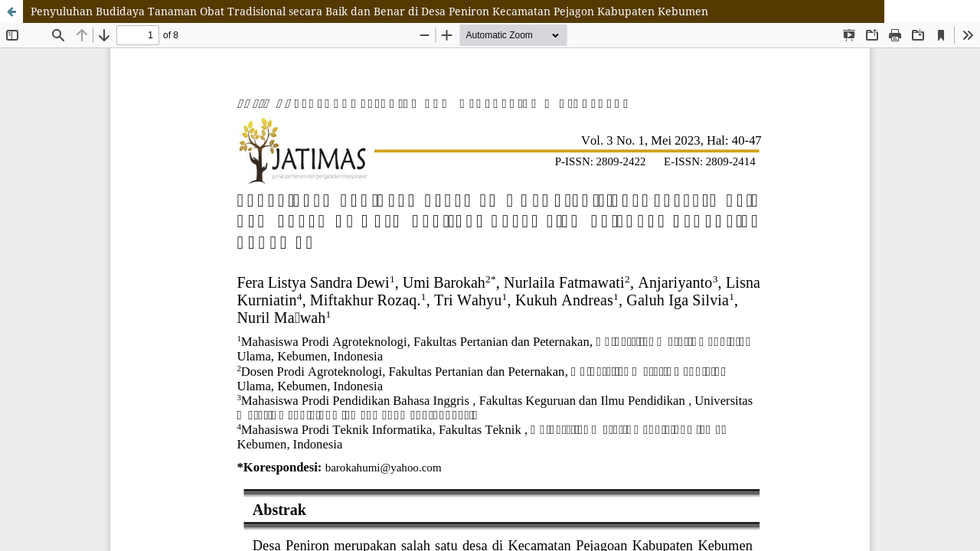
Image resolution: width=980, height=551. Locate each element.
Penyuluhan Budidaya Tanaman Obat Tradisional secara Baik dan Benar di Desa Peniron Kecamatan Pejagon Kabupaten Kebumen (369, 11)
